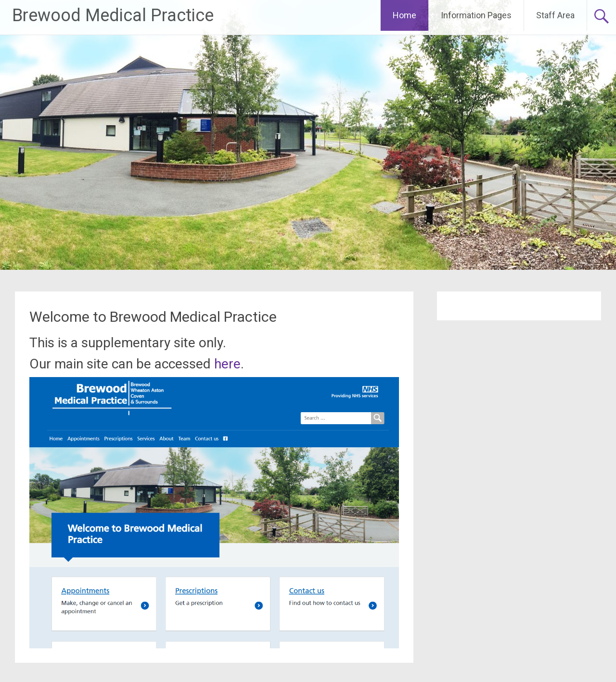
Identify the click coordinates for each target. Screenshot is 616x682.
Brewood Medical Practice (113, 15)
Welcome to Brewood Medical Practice (153, 317)
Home (404, 15)
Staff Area (555, 15)
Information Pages (476, 15)
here (227, 364)
